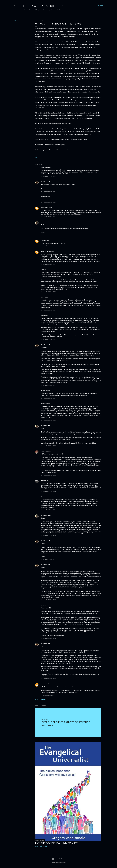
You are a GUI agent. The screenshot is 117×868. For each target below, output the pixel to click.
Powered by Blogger (58, 859)
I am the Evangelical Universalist (56, 843)
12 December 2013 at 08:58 (48, 600)
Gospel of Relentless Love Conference (66, 722)
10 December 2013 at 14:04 (48, 246)
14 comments (50, 726)
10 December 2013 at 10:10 (48, 202)
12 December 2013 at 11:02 (48, 679)
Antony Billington (46, 207)
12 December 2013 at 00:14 (48, 510)
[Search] (101, 6)
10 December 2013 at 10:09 (48, 191)
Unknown (44, 240)
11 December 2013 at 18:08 (48, 446)
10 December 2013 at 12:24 (48, 235)
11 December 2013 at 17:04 (48, 398)
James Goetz (44, 451)
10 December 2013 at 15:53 (48, 292)
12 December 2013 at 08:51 (48, 559)
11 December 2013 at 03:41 (48, 339)
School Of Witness (46, 251)
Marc (42, 270)
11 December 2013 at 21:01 (48, 475)
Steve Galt (44, 480)
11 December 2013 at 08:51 (48, 385)
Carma (43, 497)
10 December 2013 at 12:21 (48, 217)
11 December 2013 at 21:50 (48, 492)
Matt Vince (63, 862)
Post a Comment (41, 699)
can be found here (82, 100)
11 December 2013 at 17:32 (48, 420)
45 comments (43, 847)
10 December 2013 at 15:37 (48, 264)
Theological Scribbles (42, 6)
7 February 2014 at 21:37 (48, 695)
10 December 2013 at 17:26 (48, 310)
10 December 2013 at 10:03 (48, 176)
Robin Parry (44, 182)
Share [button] (16, 20)
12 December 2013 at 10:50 (48, 638)
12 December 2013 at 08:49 (48, 535)
